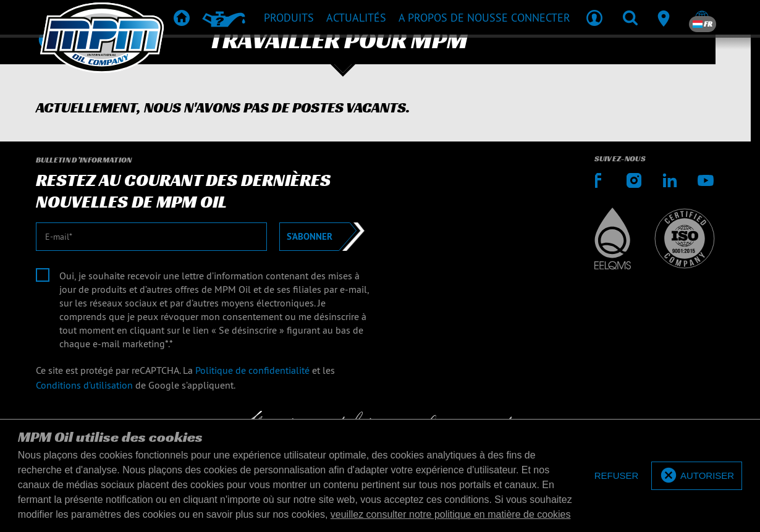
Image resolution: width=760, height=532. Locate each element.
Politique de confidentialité (252, 370)
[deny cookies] (617, 476)
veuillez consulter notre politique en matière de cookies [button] (451, 514)
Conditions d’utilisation (84, 385)
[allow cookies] (697, 476)
